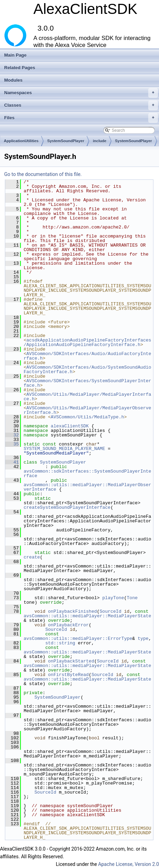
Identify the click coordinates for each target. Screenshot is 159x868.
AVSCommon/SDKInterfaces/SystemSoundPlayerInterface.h (88, 383)
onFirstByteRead (68, 675)
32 (12, 435)
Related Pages (20, 68)
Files (81, 118)
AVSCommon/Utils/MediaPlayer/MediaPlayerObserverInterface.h (88, 410)
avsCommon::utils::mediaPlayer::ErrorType (78, 638)
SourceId (110, 611)
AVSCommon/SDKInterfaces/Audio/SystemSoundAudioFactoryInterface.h (88, 369)
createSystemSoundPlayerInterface (67, 507)
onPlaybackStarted (71, 661)
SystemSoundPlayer (66, 141)
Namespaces (81, 93)
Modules (13, 80)
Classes (81, 105)
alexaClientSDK (70, 426)
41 (12, 462)
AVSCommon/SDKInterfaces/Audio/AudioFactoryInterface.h (88, 356)
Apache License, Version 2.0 (129, 864)
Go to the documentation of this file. (43, 174)
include (100, 141)
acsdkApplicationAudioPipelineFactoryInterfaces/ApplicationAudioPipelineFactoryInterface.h (88, 342)
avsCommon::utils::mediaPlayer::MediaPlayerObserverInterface (88, 487)
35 (12, 444)
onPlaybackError (68, 625)
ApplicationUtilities (21, 141)
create (32, 557)
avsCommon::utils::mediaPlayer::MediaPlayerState (88, 616)
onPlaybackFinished (72, 611)
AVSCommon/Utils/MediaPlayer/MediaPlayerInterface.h (88, 397)
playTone (113, 598)
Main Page (15, 55)
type (143, 638)
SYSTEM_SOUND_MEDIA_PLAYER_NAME (64, 449)
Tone (132, 598)
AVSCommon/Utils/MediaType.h (88, 417)
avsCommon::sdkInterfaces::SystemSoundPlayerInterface (88, 473)
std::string (60, 643)
